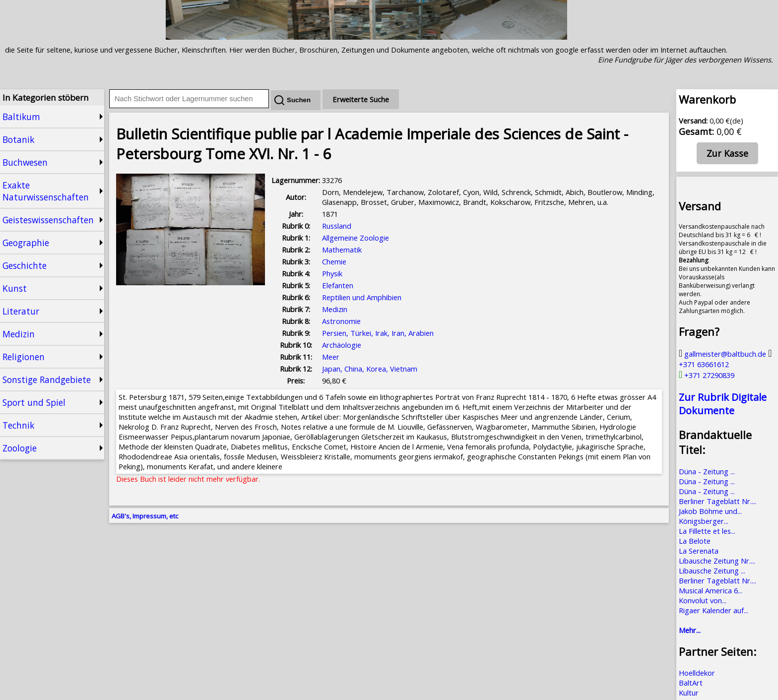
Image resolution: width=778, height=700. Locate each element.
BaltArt (691, 683)
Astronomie (341, 321)
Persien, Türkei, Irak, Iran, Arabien (378, 333)
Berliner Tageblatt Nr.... (717, 501)
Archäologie (342, 345)
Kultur (689, 693)
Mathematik (342, 250)
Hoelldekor (697, 673)
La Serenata (699, 551)
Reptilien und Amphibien (362, 297)
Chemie (334, 261)
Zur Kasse (727, 153)
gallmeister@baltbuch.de (722, 354)
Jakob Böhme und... (710, 511)
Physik (332, 273)
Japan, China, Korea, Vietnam (370, 369)
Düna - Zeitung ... (707, 471)
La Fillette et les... (707, 531)
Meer (331, 357)
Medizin (335, 309)
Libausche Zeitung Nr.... (717, 561)
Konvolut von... (703, 600)
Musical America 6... (711, 590)
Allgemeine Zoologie (356, 238)
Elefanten (338, 285)
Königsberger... (704, 521)
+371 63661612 (725, 359)
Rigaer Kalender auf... (713, 610)
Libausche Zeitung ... (712, 571)
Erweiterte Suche (361, 99)
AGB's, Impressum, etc (145, 516)
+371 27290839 (707, 375)
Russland (337, 226)
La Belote (695, 541)
